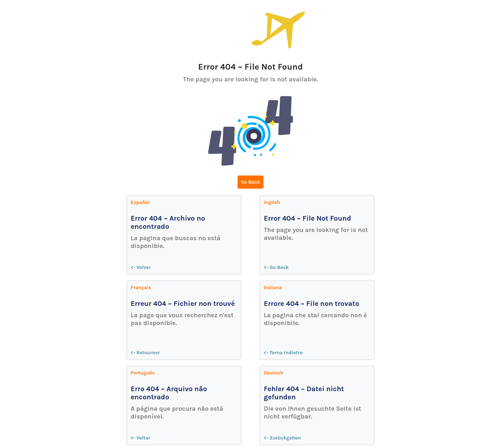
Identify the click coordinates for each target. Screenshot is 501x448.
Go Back (251, 182)
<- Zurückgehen (282, 438)
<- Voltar (141, 438)
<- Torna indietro (283, 353)
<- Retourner (145, 353)
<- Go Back (276, 267)
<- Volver (141, 267)
